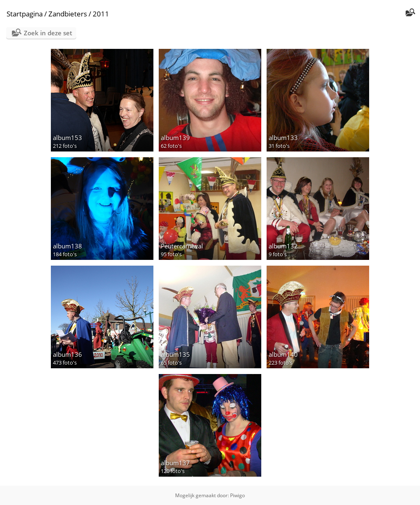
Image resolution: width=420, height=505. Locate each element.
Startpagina (25, 14)
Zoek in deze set (48, 33)
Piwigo (237, 495)
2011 (101, 14)
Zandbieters (68, 14)
